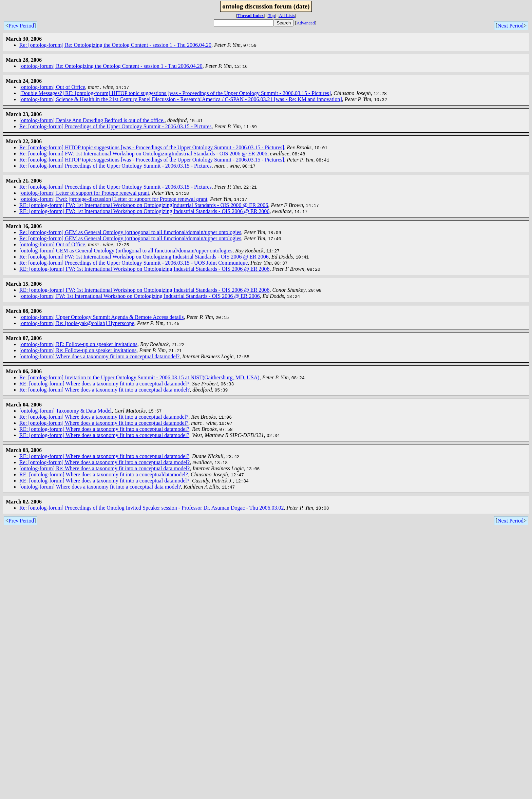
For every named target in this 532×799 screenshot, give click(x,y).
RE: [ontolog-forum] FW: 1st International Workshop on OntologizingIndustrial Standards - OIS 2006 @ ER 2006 (144, 205)
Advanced (306, 23)
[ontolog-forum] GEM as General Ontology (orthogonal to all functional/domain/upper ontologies (126, 251)
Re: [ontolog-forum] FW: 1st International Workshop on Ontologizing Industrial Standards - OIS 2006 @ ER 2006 (144, 257)
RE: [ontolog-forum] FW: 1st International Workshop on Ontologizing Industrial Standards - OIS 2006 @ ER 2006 (144, 211)
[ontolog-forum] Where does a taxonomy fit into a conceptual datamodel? (99, 356)
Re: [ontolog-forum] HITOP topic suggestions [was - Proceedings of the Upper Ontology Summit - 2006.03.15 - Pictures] (152, 147)
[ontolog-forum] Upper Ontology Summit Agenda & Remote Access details (101, 317)
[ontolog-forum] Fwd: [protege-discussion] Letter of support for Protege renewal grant (113, 199)
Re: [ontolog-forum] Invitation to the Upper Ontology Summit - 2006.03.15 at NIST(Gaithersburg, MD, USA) (139, 377)
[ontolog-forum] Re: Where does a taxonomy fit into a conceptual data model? (104, 468)
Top (272, 15)
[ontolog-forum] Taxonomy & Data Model (65, 411)
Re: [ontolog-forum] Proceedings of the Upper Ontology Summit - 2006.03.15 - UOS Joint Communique (134, 263)
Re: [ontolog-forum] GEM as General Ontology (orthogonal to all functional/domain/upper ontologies (130, 232)
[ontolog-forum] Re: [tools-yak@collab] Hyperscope (77, 323)
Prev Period (21, 26)
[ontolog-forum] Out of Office (52, 87)
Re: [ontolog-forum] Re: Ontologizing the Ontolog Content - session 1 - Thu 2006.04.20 (115, 45)
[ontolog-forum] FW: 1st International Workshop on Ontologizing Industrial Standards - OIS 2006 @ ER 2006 (139, 296)
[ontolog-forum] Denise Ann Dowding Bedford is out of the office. (92, 120)
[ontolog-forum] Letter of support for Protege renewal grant (84, 193)
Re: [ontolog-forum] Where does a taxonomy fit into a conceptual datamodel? (104, 417)
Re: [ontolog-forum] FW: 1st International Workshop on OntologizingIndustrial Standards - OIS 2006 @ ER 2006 (143, 154)
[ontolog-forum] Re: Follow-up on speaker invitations (78, 350)
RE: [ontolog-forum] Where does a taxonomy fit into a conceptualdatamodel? (104, 474)
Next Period (510, 26)
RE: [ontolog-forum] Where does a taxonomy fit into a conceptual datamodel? (104, 384)
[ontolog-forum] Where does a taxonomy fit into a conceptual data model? (100, 487)
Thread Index (250, 15)
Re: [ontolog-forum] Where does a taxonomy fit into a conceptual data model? (104, 390)
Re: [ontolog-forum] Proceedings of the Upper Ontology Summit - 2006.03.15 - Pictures (116, 126)
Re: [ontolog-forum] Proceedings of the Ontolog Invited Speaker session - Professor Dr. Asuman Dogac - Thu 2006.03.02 (152, 508)
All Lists (287, 15)
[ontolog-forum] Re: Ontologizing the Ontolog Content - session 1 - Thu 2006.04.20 (111, 66)
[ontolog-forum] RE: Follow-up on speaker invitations (78, 344)
